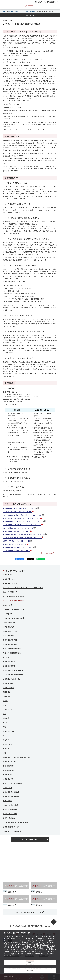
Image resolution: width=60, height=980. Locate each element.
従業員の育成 (8, 605)
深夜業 (5, 701)
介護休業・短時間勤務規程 (12, 653)
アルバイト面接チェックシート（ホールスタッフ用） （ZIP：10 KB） (24, 522)
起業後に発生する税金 (11, 805)
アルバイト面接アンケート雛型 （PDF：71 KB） (19, 512)
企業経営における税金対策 (12, 831)
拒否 (30, 962)
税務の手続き (8, 801)
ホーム (5, 11)
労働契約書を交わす (10, 579)
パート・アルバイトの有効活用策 (13, 610)
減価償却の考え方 (9, 779)
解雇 (4, 705)
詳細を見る (8, 976)
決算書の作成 (8, 788)
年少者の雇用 (8, 723)
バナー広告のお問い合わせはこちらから (30, 912)
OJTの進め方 (8, 614)
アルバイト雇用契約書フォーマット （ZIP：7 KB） (19, 548)
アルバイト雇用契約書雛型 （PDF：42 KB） (18, 551)
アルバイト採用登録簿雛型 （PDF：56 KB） (18, 531)
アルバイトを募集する (10, 592)
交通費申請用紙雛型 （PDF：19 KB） (16, 544)
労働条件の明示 (8, 683)
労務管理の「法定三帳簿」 (11, 679)
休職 (4, 753)
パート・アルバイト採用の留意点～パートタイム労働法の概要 (23, 588)
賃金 (4, 736)
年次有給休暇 (8, 710)
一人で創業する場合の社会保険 (14, 675)
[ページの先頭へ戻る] (54, 922)
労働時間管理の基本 (10, 623)
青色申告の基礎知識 (10, 810)
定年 (4, 714)
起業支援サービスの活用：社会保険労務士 (17, 757)
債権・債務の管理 (9, 770)
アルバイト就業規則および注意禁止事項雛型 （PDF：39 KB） (23, 538)
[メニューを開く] (30, 15)
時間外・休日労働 (9, 731)
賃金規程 (6, 657)
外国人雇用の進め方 (10, 583)
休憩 (4, 727)
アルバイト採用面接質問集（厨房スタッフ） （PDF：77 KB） (22, 518)
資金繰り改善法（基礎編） (11, 792)
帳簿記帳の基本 (8, 775)
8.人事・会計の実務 (30, 11)
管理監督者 (7, 692)
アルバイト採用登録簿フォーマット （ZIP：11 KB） (20, 528)
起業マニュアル (19, 11)
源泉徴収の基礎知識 (10, 814)
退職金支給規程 (8, 636)
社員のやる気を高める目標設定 (14, 618)
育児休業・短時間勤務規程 (12, 649)
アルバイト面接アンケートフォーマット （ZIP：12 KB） (21, 509)
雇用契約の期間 (8, 688)
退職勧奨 (6, 718)
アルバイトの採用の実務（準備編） (14, 596)
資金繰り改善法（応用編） (11, 796)
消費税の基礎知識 (9, 818)
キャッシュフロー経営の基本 (12, 783)
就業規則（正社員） (9, 627)
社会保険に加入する (10, 762)
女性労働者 (7, 696)
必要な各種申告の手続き (11, 827)
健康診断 (6, 749)
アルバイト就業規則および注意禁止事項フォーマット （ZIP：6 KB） (25, 535)
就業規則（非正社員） (10, 631)
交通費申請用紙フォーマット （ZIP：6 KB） (18, 541)
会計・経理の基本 (9, 766)
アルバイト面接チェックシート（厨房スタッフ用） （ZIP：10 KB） (24, 515)
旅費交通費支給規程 (10, 640)
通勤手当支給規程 (9, 662)
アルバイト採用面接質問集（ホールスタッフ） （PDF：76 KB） (23, 525)
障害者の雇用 (8, 744)
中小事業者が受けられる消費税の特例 (16, 823)
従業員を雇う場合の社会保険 (13, 670)
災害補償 (6, 740)
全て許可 (30, 971)
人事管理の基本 (8, 575)
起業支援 (11, 11)
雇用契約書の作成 (9, 666)
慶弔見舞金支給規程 (10, 644)
